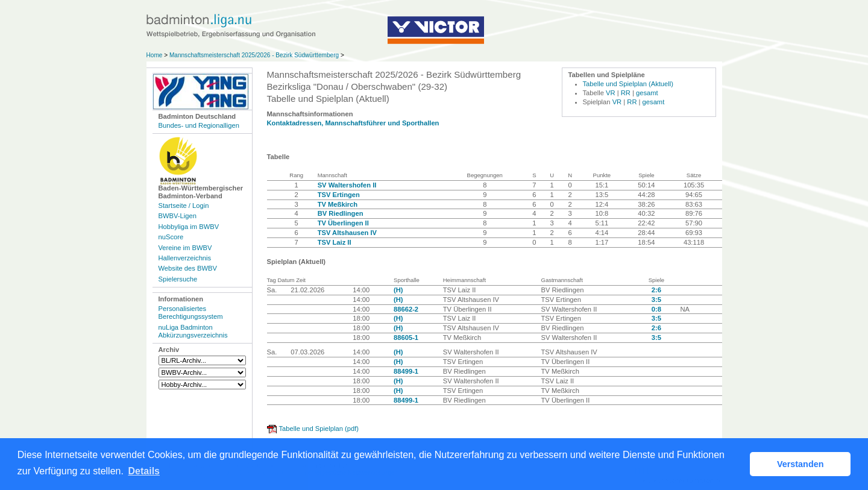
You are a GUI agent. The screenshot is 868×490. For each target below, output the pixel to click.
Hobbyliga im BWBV (189, 227)
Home (155, 55)
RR (626, 93)
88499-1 (406, 371)
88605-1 (406, 338)
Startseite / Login (184, 206)
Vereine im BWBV (185, 248)
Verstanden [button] (800, 464)
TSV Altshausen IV (347, 233)
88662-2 (406, 309)
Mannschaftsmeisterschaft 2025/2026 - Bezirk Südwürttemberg (255, 55)
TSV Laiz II (335, 242)
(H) (398, 290)
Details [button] (144, 471)
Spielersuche (178, 279)
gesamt (647, 93)
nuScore (171, 237)
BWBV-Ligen (178, 216)
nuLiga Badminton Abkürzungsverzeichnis (193, 331)
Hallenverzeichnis (185, 258)
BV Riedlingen (341, 213)
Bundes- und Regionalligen (199, 125)
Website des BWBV (188, 268)
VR (611, 93)
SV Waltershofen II (347, 185)
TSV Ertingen (339, 195)
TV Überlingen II (343, 223)
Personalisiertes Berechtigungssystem (191, 313)
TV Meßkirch (338, 204)
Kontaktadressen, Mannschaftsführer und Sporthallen (353, 123)
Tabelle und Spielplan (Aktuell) (628, 84)
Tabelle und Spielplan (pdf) (319, 429)
